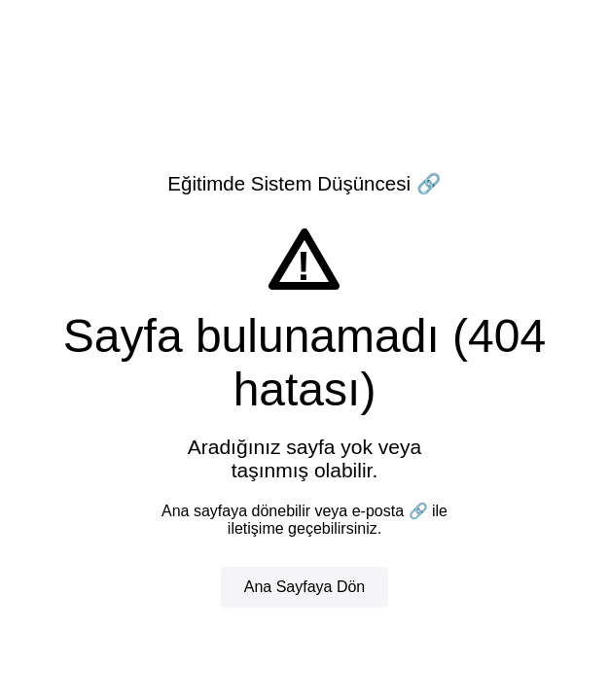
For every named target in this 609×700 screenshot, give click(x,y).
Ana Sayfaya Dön (305, 587)
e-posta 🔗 (390, 511)
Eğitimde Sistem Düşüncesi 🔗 (304, 183)
